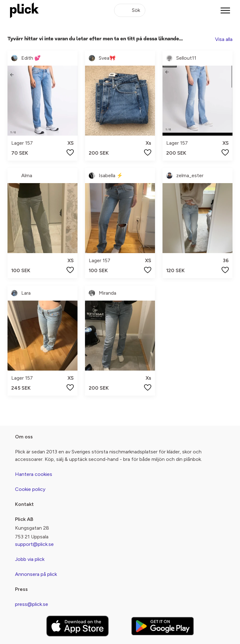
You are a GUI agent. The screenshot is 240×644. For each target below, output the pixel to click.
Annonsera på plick (36, 574)
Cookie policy (30, 489)
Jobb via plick (30, 559)
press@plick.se (32, 604)
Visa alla (224, 39)
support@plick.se (34, 544)
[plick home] (24, 10)
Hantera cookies (34, 474)
